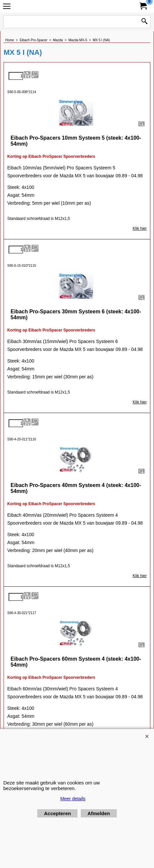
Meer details (73, 799)
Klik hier (140, 228)
